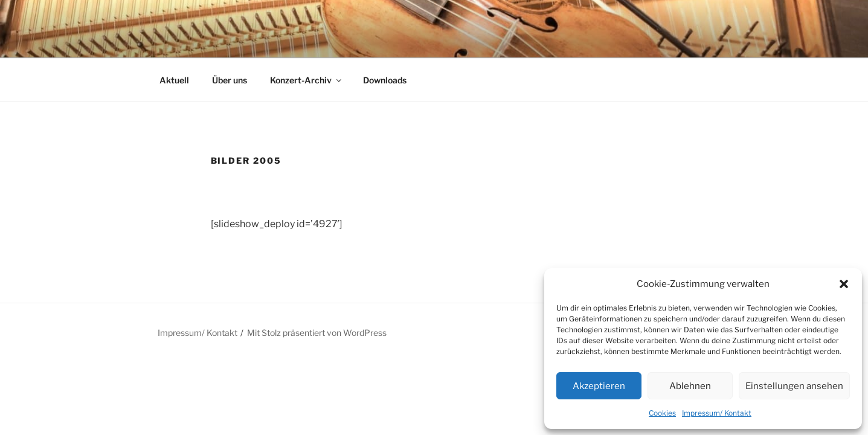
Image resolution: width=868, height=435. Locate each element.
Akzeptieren (599, 386)
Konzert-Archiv (307, 80)
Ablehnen (690, 386)
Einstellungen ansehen (794, 386)
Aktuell (174, 80)
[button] (844, 284)
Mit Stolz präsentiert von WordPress (317, 333)
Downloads (385, 80)
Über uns (230, 80)
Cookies (662, 413)
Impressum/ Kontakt (717, 413)
